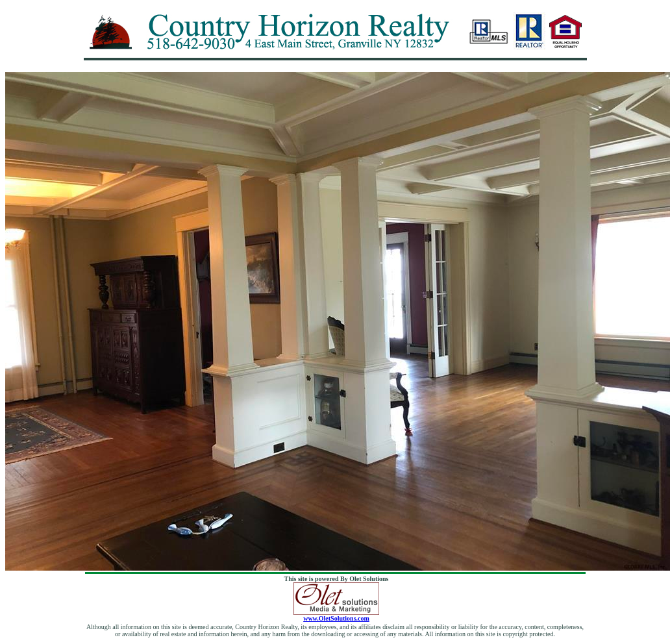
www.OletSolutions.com (336, 615)
